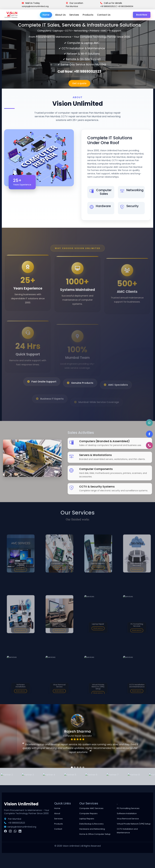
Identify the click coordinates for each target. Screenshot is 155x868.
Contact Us (105, 15)
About (58, 825)
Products (89, 15)
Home (47, 15)
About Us (61, 15)
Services (75, 15)
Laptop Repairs (88, 830)
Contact (59, 840)
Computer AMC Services (94, 820)
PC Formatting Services (131, 820)
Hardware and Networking (95, 840)
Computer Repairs (90, 825)
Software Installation (129, 825)
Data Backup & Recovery (94, 835)
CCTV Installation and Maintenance (130, 846)
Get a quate (79, 84)
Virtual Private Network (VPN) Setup (131, 837)
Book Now (141, 15)
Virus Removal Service (130, 830)
